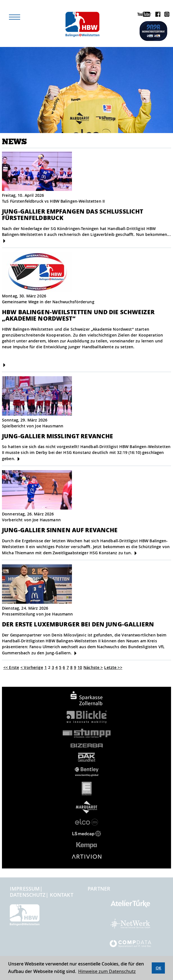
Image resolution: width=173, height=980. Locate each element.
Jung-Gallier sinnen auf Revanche (60, 530)
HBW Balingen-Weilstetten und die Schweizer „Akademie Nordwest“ (78, 315)
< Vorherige (32, 667)
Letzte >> (113, 667)
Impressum (25, 889)
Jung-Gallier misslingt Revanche (58, 436)
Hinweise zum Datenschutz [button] (107, 971)
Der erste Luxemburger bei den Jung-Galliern (78, 624)
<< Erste (11, 667)
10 (80, 667)
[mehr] (4, 241)
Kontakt (62, 895)
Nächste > (93, 667)
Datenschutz (28, 895)
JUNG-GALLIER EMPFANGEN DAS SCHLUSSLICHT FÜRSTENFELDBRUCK (73, 214)
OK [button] (158, 968)
